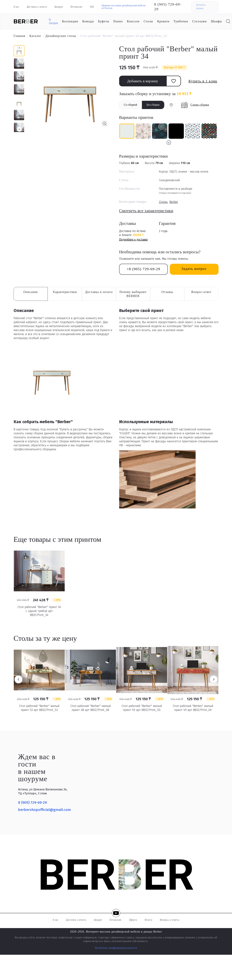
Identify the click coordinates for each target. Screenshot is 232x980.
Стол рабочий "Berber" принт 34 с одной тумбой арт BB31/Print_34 (39, 611)
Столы (148, 21)
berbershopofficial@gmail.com (44, 810)
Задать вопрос (194, 269)
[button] (19, 129)
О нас (16, 7)
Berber (174, 202)
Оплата (148, 920)
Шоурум (59, 7)
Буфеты (104, 21)
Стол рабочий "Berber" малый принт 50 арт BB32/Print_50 (142, 708)
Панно (118, 21)
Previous (19, 679)
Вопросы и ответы (170, 920)
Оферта (133, 920)
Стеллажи (200, 21)
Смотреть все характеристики (146, 211)
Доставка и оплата (37, 7)
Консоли (133, 21)
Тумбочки (181, 21)
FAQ (92, 7)
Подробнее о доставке (134, 239)
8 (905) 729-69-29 (168, 7)
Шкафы (216, 21)
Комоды (88, 21)
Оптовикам (76, 7)
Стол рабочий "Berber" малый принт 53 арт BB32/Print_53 (39, 708)
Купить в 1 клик (203, 81)
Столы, (163, 202)
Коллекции (70, 21)
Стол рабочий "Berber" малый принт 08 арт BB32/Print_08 (90, 708)
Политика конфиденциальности (116, 948)
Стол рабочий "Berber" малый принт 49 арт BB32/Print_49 (193, 708)
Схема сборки (200, 105)
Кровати (163, 21)
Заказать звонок (201, 7)
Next (214, 679)
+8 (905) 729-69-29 (143, 269)
